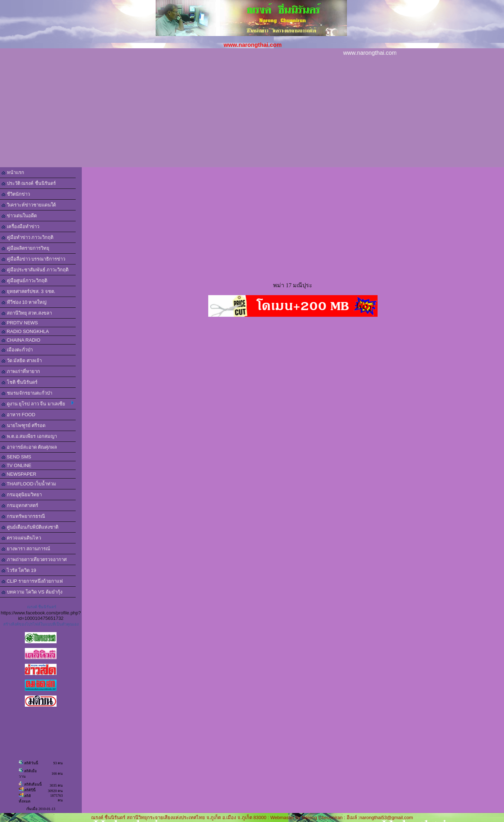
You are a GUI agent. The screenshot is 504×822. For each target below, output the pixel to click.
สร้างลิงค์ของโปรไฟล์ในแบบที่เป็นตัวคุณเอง (41, 624)
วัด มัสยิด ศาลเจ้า (22, 361)
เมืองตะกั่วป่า (17, 350)
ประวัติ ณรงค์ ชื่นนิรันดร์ (29, 183)
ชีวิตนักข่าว (16, 194)
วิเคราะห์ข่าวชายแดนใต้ (29, 205)
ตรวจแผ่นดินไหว (21, 538)
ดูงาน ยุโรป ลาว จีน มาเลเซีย (38, 404)
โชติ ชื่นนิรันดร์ (19, 382)
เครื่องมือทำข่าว (20, 226)
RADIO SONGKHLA (25, 331)
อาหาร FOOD (18, 415)
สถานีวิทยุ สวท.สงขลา (27, 313)
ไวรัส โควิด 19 (19, 570)
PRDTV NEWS (20, 323)
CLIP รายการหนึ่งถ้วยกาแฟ (32, 581)
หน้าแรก (13, 172)
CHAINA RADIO (21, 340)
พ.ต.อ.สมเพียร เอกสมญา (29, 436)
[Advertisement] (252, 113)
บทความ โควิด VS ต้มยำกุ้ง (32, 592)
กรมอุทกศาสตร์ (20, 505)
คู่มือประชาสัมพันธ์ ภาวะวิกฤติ (35, 270)
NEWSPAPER (19, 474)
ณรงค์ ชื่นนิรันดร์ (42, 607)
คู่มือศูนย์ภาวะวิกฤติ (24, 281)
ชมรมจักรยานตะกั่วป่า (27, 393)
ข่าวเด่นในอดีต (19, 216)
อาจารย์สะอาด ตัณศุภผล (29, 447)
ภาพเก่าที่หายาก (21, 371)
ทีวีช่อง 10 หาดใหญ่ (24, 302)
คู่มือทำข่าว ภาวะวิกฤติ (27, 237)
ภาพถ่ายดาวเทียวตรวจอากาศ (34, 559)
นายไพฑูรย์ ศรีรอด (23, 425)
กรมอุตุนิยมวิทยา (22, 495)
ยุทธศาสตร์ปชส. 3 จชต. (28, 291)
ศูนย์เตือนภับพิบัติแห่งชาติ (30, 527)
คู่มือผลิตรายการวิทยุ (25, 248)
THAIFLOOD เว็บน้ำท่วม (29, 484)
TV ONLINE (16, 465)
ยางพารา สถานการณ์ (26, 549)
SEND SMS (16, 457)
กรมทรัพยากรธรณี (23, 516)
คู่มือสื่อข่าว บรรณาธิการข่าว (33, 259)
